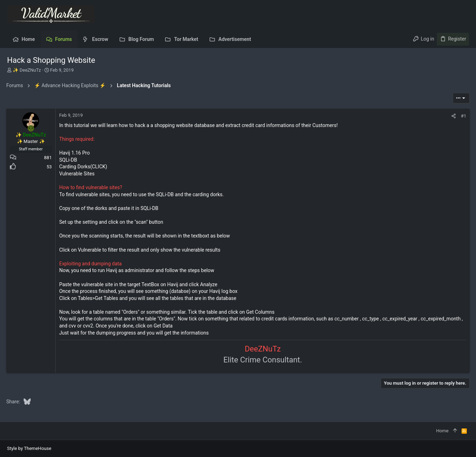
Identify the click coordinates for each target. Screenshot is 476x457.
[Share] (453, 116)
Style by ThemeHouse (29, 448)
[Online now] (32, 128)
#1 (463, 116)
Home (442, 431)
